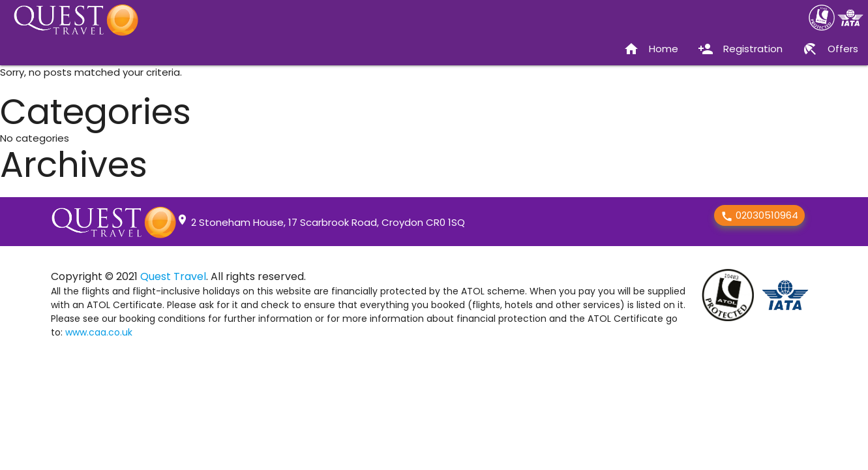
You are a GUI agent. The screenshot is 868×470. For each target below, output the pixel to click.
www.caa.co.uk (99, 332)
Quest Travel (173, 276)
